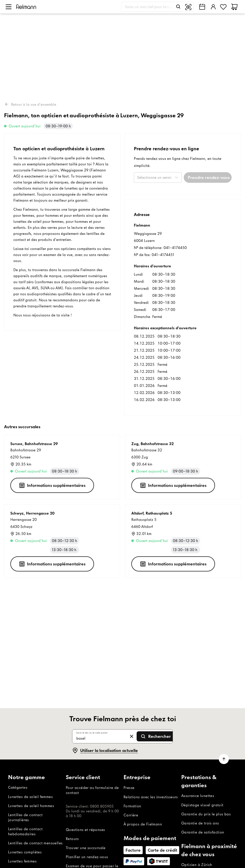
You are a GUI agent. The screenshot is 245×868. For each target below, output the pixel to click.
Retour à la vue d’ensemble (30, 104)
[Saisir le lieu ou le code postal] (100, 736)
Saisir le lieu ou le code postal (92, 733)
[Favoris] (223, 7)
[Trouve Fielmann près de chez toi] (202, 7)
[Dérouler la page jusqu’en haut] (224, 759)
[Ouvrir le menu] (9, 7)
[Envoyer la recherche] (156, 736)
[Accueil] (26, 7)
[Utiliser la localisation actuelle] (105, 750)
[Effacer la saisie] (132, 736)
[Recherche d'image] (188, 7)
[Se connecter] (213, 7)
